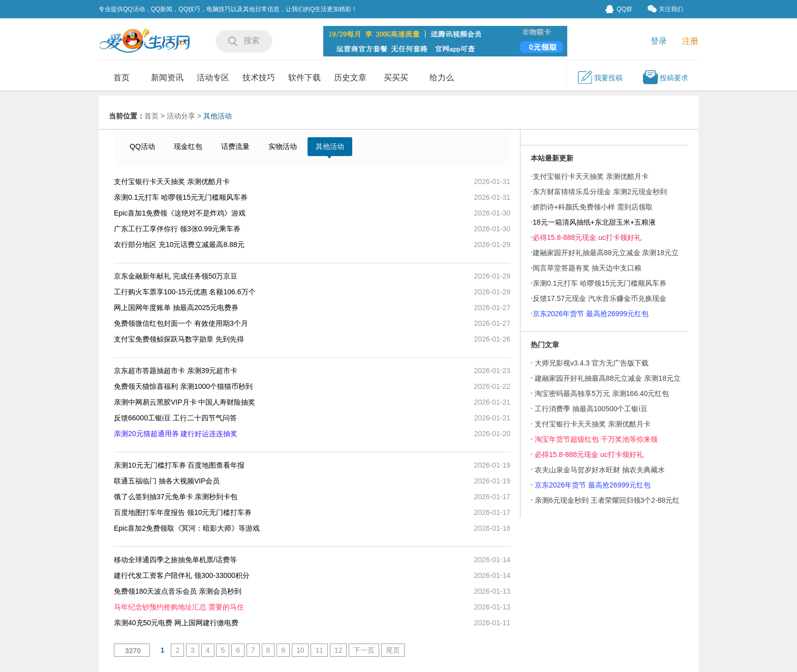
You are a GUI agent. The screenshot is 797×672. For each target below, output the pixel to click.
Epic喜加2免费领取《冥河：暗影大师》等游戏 (187, 528)
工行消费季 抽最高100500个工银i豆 (591, 409)
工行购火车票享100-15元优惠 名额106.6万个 (185, 292)
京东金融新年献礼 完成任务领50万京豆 (176, 276)
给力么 (442, 78)
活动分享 (181, 116)
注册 (690, 41)
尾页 (393, 650)
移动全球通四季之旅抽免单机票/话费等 (175, 560)
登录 (659, 41)
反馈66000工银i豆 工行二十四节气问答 (176, 418)
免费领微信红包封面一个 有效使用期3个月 (181, 323)
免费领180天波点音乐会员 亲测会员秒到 (178, 591)
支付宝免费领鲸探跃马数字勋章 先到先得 (179, 339)
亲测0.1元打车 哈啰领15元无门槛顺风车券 (181, 197)
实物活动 (283, 146)
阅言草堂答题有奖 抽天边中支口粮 (587, 268)
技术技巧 (259, 78)
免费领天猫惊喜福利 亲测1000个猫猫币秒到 (183, 386)
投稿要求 (665, 77)
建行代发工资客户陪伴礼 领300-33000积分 (182, 575)
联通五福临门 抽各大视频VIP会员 (167, 481)
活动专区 (213, 78)
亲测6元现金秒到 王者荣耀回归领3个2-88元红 (607, 500)
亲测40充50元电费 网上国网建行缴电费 (176, 623)
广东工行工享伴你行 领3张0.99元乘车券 (177, 229)
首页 (121, 78)
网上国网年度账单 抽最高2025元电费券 (176, 308)
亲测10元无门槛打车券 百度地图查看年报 (179, 465)
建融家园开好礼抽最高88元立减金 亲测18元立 (608, 378)
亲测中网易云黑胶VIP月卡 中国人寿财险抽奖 (185, 402)
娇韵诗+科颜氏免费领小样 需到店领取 (593, 207)
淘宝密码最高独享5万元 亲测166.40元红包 (602, 393)
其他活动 (218, 116)
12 (339, 650)
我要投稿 (600, 77)
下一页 (364, 650)
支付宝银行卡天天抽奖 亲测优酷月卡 (172, 181)
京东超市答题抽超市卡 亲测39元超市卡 (176, 371)
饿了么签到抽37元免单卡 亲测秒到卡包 (176, 497)
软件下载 (304, 78)
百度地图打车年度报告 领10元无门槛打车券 (183, 512)
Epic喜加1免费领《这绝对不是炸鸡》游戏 (180, 213)
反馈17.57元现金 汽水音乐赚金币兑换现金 (600, 298)
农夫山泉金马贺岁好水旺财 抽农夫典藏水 (600, 470)
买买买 (396, 78)
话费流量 (235, 146)
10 (300, 650)
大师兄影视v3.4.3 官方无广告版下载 (592, 363)
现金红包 (188, 146)
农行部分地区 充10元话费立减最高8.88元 (179, 245)
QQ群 (619, 9)
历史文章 (350, 78)
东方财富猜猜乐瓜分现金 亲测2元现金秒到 (600, 192)
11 (319, 650)
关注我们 (665, 9)
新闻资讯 (167, 78)
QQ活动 (142, 146)
